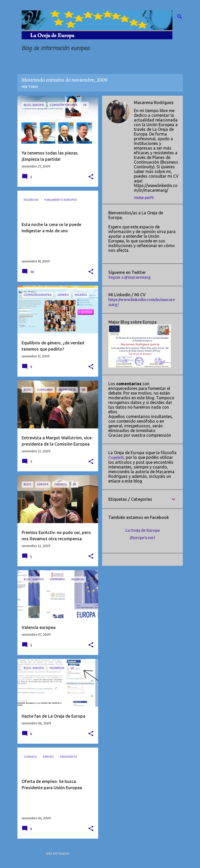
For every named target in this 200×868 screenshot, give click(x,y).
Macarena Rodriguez (154, 102)
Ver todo (30, 87)
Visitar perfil (144, 198)
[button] (91, 177)
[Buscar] (180, 17)
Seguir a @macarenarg (130, 277)
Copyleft (116, 458)
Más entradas (58, 854)
